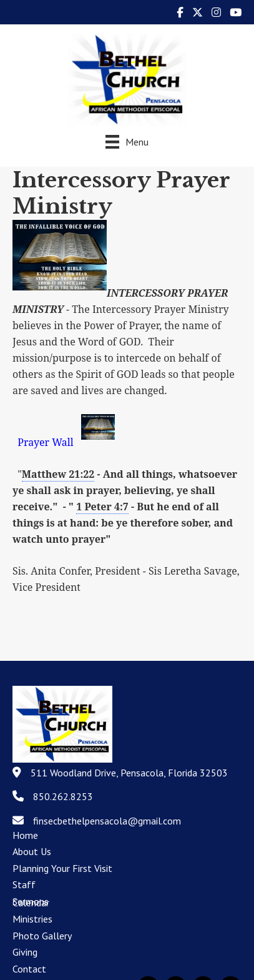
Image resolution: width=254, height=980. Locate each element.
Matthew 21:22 (58, 474)
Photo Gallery (42, 936)
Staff (24, 884)
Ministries (32, 919)
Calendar (31, 903)
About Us (32, 851)
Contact (29, 969)
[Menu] (127, 141)
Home (25, 835)
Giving (25, 952)
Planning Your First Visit (62, 868)
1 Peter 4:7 (102, 507)
